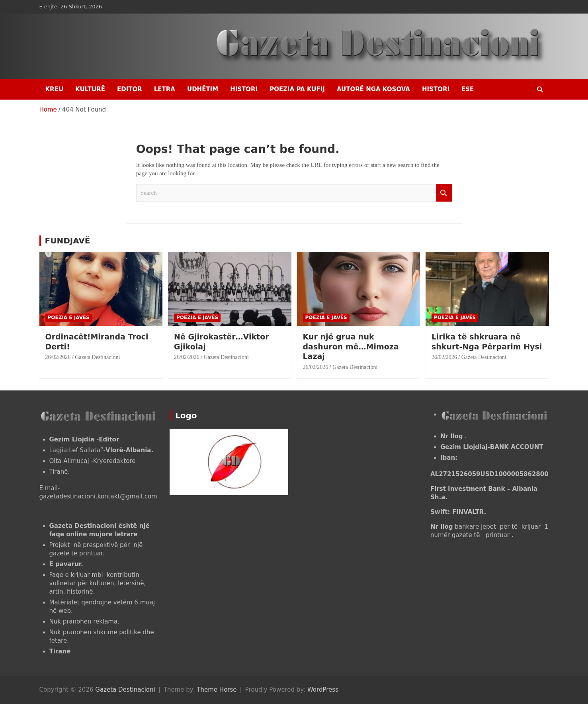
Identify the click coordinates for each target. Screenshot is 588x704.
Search (444, 193)
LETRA (165, 89)
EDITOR (130, 89)
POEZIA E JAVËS (69, 318)
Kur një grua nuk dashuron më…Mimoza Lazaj (351, 346)
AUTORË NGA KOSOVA (373, 89)
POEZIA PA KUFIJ (297, 89)
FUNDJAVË (68, 241)
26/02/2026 (58, 357)
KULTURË (90, 89)
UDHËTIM (203, 89)
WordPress (323, 690)
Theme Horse (217, 690)
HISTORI (244, 89)
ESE (468, 89)
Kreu (55, 89)
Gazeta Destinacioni (97, 357)
